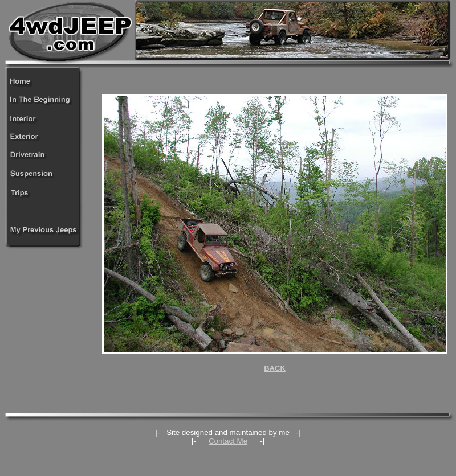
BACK (275, 368)
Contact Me (228, 441)
